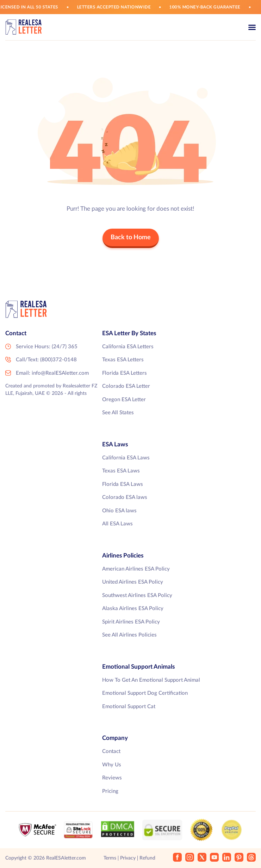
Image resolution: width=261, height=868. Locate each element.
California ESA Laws (126, 458)
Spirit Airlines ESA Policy (131, 622)
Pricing (110, 791)
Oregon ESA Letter (124, 400)
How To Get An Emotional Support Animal (151, 680)
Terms (110, 858)
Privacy (128, 858)
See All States (118, 413)
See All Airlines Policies (129, 635)
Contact (111, 751)
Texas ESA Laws (121, 471)
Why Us (112, 765)
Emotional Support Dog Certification (145, 693)
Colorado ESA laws (125, 497)
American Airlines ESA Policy (136, 569)
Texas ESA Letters (123, 360)
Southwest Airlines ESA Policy (137, 595)
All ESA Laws (117, 524)
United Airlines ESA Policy (133, 582)
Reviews (112, 778)
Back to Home (131, 237)
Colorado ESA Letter (126, 386)
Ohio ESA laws (119, 511)
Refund (147, 858)
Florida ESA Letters (125, 373)
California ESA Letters (128, 347)
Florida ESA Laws (123, 484)
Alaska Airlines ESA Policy (133, 608)
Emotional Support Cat (129, 707)
